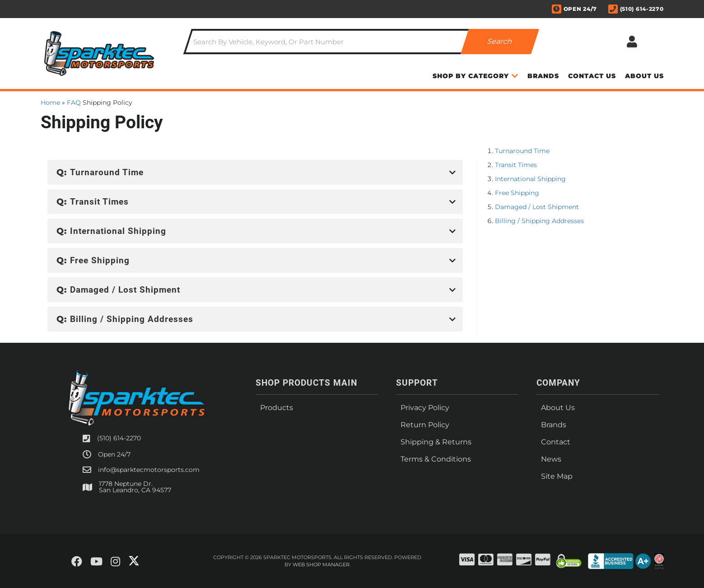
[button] (361, 42)
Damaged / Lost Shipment (537, 207)
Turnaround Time (522, 151)
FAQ (74, 103)
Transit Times (516, 165)
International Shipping (530, 179)
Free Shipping (517, 193)
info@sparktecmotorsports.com (149, 470)
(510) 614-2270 (119, 438)
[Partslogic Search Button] (500, 42)
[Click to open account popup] (632, 42)
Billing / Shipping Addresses (539, 221)
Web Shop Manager (321, 565)
